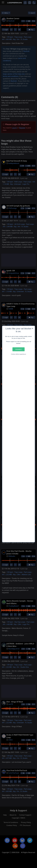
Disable (18, 349)
